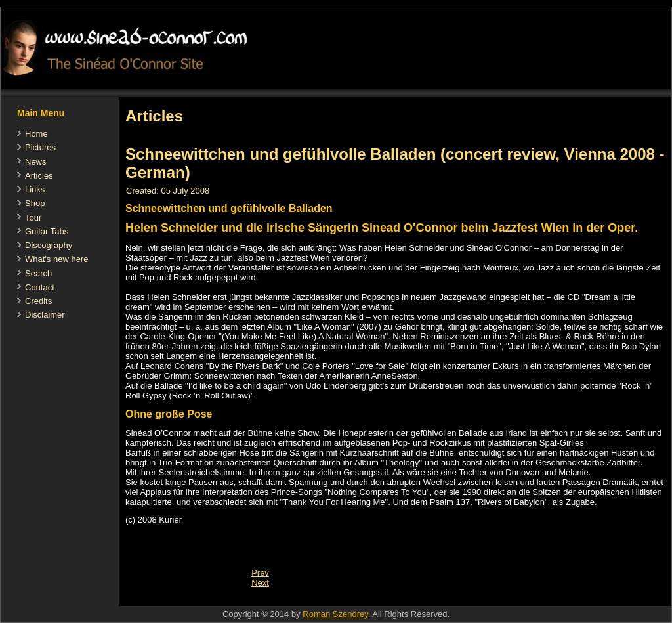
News (36, 162)
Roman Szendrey (335, 614)
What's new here (56, 259)
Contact (40, 287)
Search (38, 273)
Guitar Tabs (47, 231)
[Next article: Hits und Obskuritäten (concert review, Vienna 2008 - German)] (260, 583)
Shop (35, 203)
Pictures (40, 147)
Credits (38, 301)
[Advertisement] (358, 599)
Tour (33, 218)
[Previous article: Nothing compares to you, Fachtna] (260, 573)
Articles (39, 176)
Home (36, 134)
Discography (49, 245)
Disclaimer (45, 315)
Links (35, 189)
